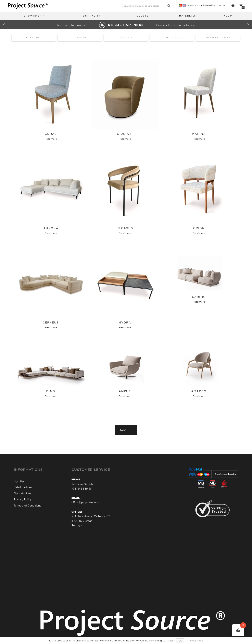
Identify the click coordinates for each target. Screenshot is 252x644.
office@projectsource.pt (87, 503)
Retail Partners (23, 487)
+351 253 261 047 (82, 484)
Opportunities (22, 494)
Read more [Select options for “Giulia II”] (125, 139)
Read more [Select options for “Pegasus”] (125, 233)
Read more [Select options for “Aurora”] (51, 233)
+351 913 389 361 (82, 489)
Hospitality (91, 16)
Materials (188, 16)
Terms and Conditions (27, 506)
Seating (126, 38)
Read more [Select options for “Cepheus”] (51, 328)
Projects (141, 16)
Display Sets (172, 38)
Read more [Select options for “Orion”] (199, 233)
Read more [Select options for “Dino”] (51, 396)
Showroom (35, 16)
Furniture (34, 38)
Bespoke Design (218, 38)
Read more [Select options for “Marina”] (199, 139)
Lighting (80, 38)
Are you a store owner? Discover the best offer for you (126, 25)
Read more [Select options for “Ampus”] (125, 396)
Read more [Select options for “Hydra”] (125, 328)
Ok (180, 641)
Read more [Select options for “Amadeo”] (199, 396)
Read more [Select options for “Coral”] (51, 139)
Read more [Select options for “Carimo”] (199, 302)
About (229, 16)
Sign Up (19, 481)
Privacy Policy (23, 500)
